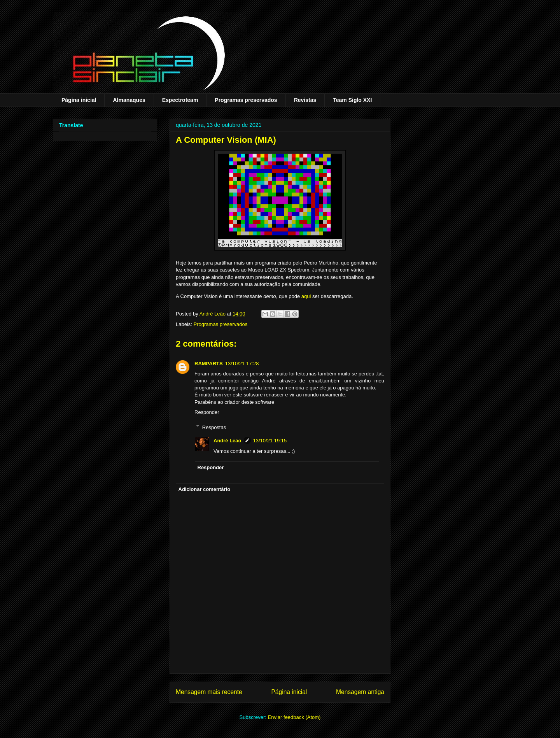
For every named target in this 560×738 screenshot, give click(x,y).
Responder (207, 412)
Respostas (214, 427)
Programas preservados (246, 100)
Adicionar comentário (205, 489)
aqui (306, 296)
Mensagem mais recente (209, 692)
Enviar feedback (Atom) (294, 717)
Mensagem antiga (360, 692)
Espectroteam (180, 100)
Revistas (305, 100)
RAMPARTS (209, 364)
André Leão (227, 441)
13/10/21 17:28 (242, 364)
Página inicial (79, 100)
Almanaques (129, 100)
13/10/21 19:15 (270, 441)
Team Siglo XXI (352, 100)
